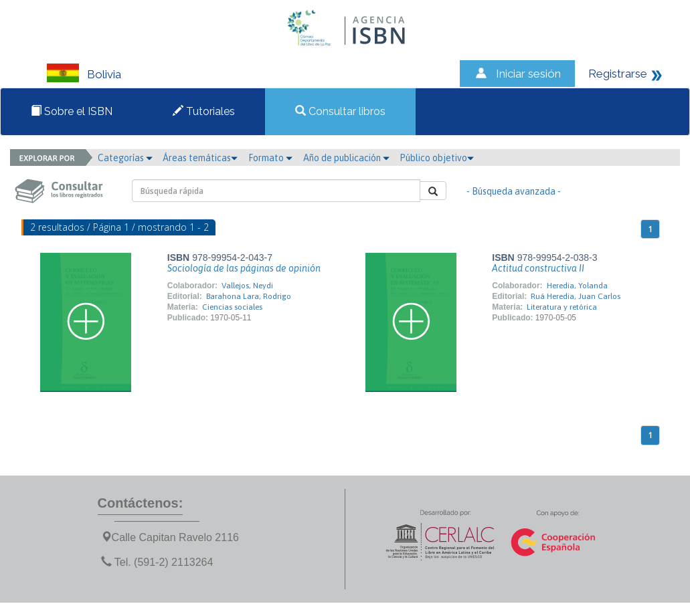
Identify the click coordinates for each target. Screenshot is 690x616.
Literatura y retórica (562, 307)
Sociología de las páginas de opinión (244, 268)
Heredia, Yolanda (577, 286)
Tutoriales (204, 111)
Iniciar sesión (528, 74)
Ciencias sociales (232, 307)
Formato (270, 158)
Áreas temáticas (200, 158)
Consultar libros (340, 111)
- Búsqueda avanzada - (514, 191)
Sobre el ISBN (72, 111)
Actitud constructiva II (538, 268)
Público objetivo (437, 158)
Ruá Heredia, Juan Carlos (576, 296)
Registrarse (618, 74)
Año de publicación (346, 158)
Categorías (125, 158)
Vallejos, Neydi (247, 286)
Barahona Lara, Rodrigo (249, 296)
